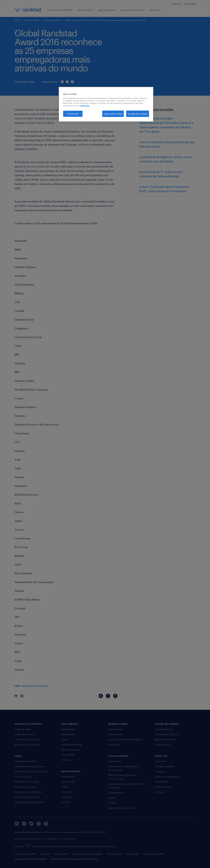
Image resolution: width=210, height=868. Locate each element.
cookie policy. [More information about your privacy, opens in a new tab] (85, 106)
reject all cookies (113, 114)
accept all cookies (138, 114)
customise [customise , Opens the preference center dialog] (73, 114)
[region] (106, 104)
